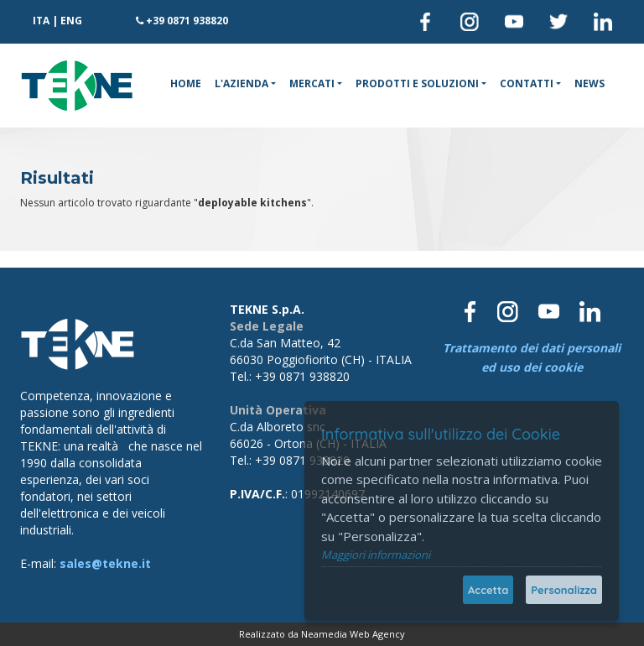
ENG (71, 21)
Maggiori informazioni (376, 555)
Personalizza (564, 590)
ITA (41, 21)
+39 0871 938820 (187, 21)
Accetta (488, 590)
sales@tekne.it (105, 563)
